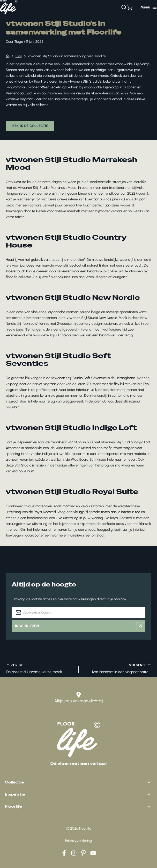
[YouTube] (93, 853)
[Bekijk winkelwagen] (130, 7)
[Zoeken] (124, 7)
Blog (19, 56)
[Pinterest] (83, 853)
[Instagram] (74, 853)
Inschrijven (79, 626)
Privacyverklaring (78, 841)
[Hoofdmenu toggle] (149, 7)
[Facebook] (64, 853)
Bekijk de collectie (30, 126)
